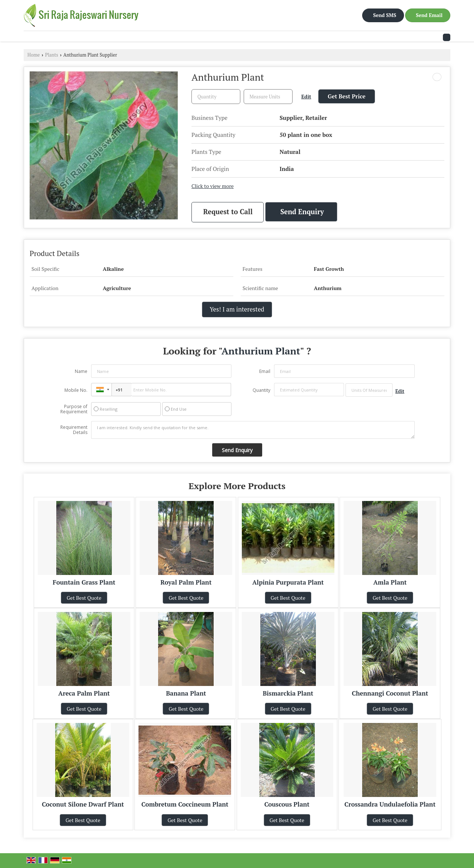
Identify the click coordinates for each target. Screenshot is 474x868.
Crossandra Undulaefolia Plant (390, 804)
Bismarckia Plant (288, 693)
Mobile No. (76, 390)
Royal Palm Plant (186, 582)
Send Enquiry (302, 212)
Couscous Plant (287, 804)
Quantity (261, 390)
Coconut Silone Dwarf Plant (83, 804)
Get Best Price (347, 96)
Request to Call (228, 212)
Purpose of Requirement (74, 409)
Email (265, 371)
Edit (306, 97)
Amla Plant (390, 582)
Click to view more (213, 186)
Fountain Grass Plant (84, 582)
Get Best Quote (84, 598)
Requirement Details (74, 430)
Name (81, 371)
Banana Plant (186, 693)
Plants (52, 55)
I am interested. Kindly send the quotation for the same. (253, 430)
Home (34, 55)
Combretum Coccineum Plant (185, 804)
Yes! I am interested (237, 309)
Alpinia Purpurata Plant (288, 582)
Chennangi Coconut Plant (390, 693)
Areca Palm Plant (84, 693)
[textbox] (268, 97)
